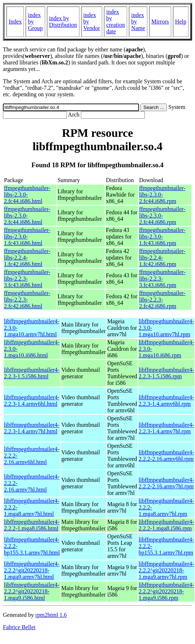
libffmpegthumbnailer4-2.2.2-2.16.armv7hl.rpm (166, 483)
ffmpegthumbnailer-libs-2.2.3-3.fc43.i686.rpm (162, 279)
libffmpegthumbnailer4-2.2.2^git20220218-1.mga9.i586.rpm (166, 591)
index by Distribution (63, 22)
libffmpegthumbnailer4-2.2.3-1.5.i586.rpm (166, 373)
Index (15, 22)
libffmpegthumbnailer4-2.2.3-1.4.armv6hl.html (32, 401)
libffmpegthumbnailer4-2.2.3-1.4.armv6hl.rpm (166, 401)
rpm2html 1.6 (51, 615)
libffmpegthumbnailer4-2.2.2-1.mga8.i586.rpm (166, 525)
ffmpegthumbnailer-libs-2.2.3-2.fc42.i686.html (27, 300)
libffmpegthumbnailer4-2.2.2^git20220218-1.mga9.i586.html (32, 591)
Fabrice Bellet (19, 627)
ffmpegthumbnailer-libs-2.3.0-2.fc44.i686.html (27, 195)
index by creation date (116, 22)
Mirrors (160, 22)
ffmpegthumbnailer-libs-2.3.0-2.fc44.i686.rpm (162, 195)
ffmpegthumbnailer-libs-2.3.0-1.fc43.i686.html (27, 237)
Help (181, 22)
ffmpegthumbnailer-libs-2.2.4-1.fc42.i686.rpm (162, 258)
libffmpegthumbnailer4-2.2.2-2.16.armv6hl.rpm (166, 456)
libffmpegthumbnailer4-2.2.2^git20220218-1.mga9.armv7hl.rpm (166, 570)
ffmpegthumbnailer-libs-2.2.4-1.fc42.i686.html (27, 258)
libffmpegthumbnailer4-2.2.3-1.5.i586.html (32, 373)
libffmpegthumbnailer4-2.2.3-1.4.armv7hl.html (32, 428)
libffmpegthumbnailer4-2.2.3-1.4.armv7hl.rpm (166, 428)
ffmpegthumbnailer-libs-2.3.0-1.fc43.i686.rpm (162, 237)
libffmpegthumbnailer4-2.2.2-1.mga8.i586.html (32, 525)
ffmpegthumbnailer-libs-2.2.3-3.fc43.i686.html (27, 279)
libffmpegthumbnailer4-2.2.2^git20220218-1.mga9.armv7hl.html (32, 570)
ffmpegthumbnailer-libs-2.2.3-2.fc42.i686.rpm (162, 300)
